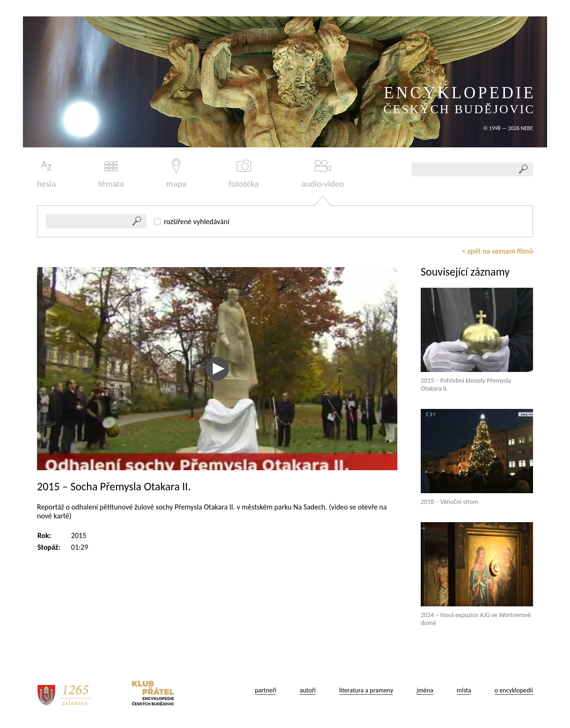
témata (111, 174)
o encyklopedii (514, 690)
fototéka (244, 174)
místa (464, 690)
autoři (307, 690)
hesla (46, 174)
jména (425, 690)
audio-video (322, 174)
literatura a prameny (366, 690)
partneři (265, 690)
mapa (176, 174)
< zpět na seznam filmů (497, 251)
